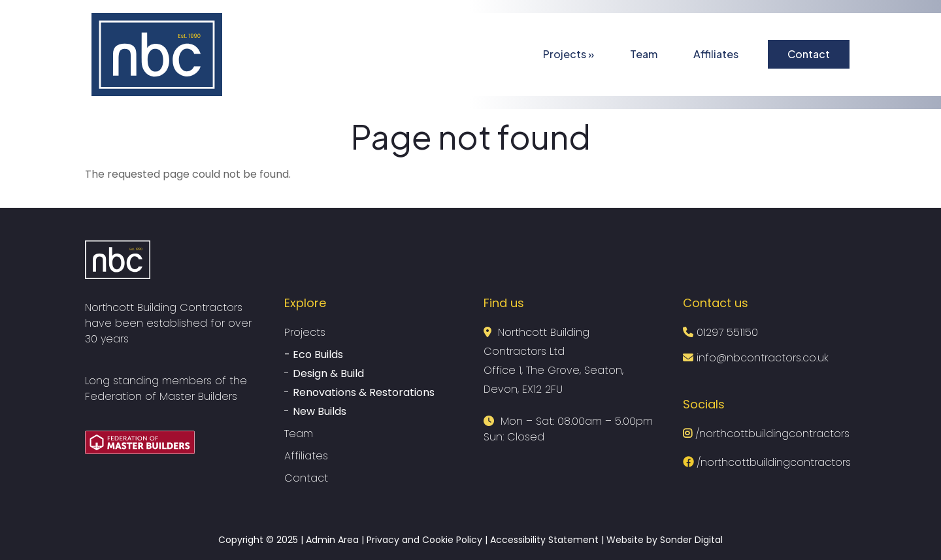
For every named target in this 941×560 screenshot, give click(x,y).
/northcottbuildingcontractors (766, 434)
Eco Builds (318, 354)
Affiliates (716, 54)
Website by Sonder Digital (665, 540)
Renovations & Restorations (364, 392)
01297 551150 (727, 332)
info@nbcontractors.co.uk (761, 358)
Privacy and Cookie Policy (424, 540)
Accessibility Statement (544, 540)
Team (644, 54)
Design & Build (328, 373)
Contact (809, 54)
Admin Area (332, 540)
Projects (569, 54)
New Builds (320, 411)
